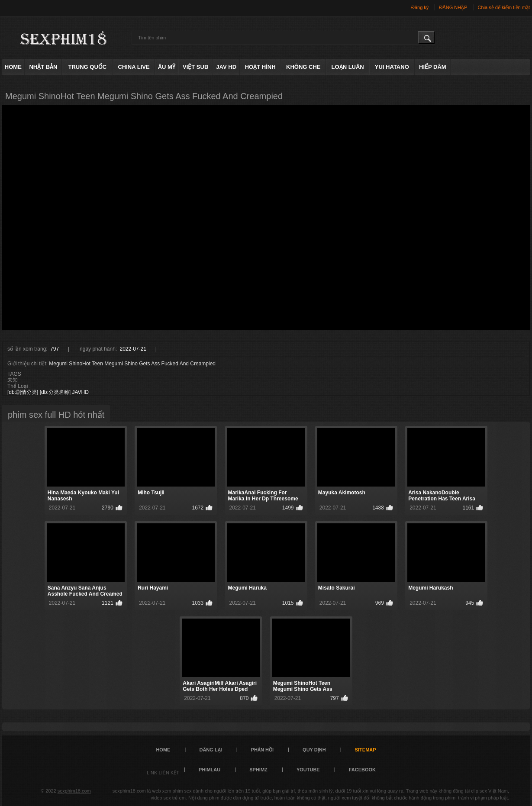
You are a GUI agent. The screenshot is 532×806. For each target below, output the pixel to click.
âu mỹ (167, 67)
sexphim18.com (74, 791)
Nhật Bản (43, 67)
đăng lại (210, 750)
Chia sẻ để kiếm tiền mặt (504, 7)
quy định (314, 750)
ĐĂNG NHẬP (453, 7)
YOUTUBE (308, 770)
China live (134, 67)
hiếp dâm (433, 67)
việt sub (195, 67)
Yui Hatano (392, 67)
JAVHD (80, 392)
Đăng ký (420, 7)
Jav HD (226, 67)
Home (13, 67)
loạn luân (348, 67)
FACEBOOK (362, 770)
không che (303, 67)
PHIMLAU (210, 770)
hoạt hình (260, 67)
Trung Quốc (88, 67)
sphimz (258, 770)
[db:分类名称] (55, 392)
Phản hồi (262, 750)
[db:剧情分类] (23, 392)
